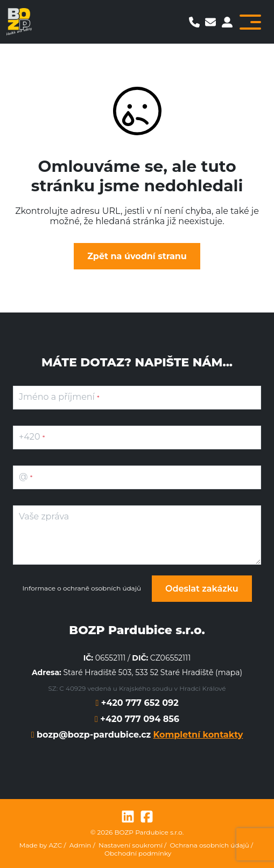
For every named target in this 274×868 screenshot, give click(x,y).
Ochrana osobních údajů (209, 845)
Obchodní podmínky (138, 853)
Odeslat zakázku (202, 589)
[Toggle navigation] (250, 22)
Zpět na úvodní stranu (137, 256)
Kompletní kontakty (198, 735)
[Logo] (19, 22)
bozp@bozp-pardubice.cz (92, 735)
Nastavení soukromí (131, 845)
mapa (229, 672)
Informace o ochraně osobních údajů (82, 588)
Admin (80, 845)
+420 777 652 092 (138, 703)
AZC (55, 845)
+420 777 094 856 (139, 719)
